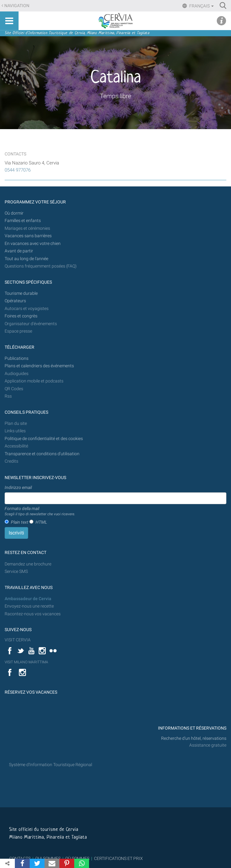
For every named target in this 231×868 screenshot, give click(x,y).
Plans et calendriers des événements (39, 366)
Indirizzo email (18, 487)
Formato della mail (40, 512)
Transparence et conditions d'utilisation (42, 454)
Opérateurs (15, 301)
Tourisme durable (21, 293)
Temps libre (115, 96)
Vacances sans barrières (28, 236)
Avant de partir (19, 251)
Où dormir (14, 213)
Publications (17, 358)
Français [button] (201, 6)
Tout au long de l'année (26, 259)
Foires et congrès (21, 316)
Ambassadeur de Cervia (28, 599)
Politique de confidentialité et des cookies (44, 439)
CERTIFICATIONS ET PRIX (118, 858)
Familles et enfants (23, 221)
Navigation (17, 6)
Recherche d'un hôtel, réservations (194, 738)
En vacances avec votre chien (33, 244)
